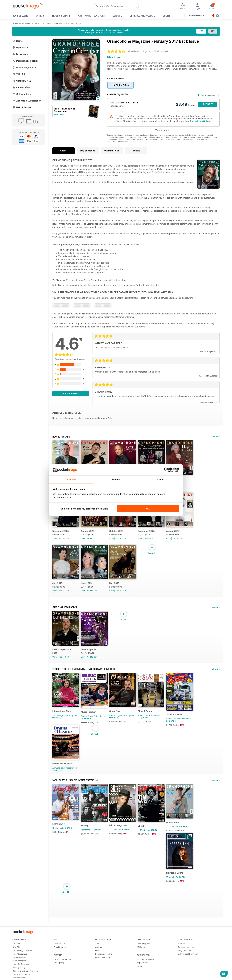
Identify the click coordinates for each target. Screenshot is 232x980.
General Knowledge (142, 16)
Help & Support (22, 107)
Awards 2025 (89, 536)
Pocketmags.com (186, 967)
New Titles (17, 967)
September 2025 (152, 536)
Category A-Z (22, 81)
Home (18, 41)
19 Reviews (133, 51)
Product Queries (144, 963)
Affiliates (141, 967)
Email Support (60, 967)
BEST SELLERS (20, 16)
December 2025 (182, 481)
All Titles (16, 963)
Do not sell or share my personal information (84, 509)
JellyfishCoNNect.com (188, 974)
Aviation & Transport (92, 16)
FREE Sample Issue (62, 659)
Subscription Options (200, 121)
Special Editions (65, 614)
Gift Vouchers (22, 94)
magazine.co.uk (185, 970)
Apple (98, 963)
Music (35, 23)
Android (99, 967)
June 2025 (88, 590)
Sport (166, 16)
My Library (20, 48)
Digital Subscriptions (21, 23)
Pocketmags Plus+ (24, 67)
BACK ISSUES (61, 437)
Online (98, 970)
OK (148, 509)
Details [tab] (116, 479)
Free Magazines (20, 974)
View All (216, 437)
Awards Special (90, 659)
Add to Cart (185, 489)
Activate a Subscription (27, 101)
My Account (21, 54)
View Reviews (71, 393)
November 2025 (61, 536)
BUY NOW (208, 104)
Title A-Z (19, 74)
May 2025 (118, 590)
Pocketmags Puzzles (25, 61)
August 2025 (180, 536)
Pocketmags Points (104, 974)
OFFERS (40, 16)
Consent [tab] (72, 479)
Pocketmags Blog (20, 977)
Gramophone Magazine (57, 23)
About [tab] (160, 479)
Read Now (59, 114)
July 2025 (57, 590)
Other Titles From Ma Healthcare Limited (84, 679)
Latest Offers (21, 87)
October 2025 (120, 536)
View (55, 543)
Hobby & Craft (61, 16)
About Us (182, 963)
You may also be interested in (75, 795)
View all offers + (163, 130)
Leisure (117, 16)
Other (42, 23)
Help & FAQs (59, 963)
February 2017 (76, 23)
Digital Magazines (103, 977)
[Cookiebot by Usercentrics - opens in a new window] (166, 470)
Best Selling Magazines (23, 970)
